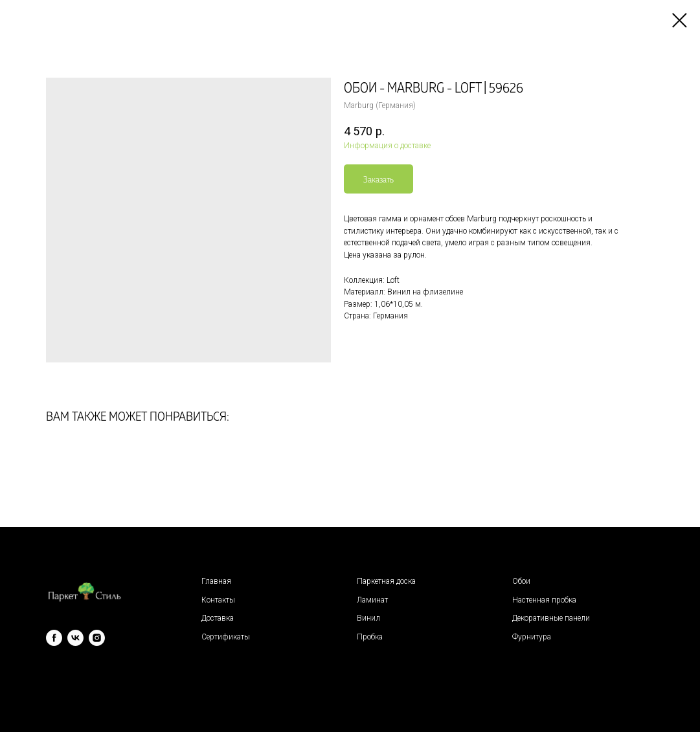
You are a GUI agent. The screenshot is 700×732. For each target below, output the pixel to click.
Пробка (370, 637)
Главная (216, 581)
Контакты (218, 600)
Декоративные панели (551, 618)
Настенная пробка (544, 600)
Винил (368, 618)
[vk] (75, 638)
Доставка (218, 618)
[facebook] (54, 638)
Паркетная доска (386, 581)
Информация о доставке (387, 146)
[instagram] (97, 638)
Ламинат (372, 600)
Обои (521, 581)
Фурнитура (532, 637)
